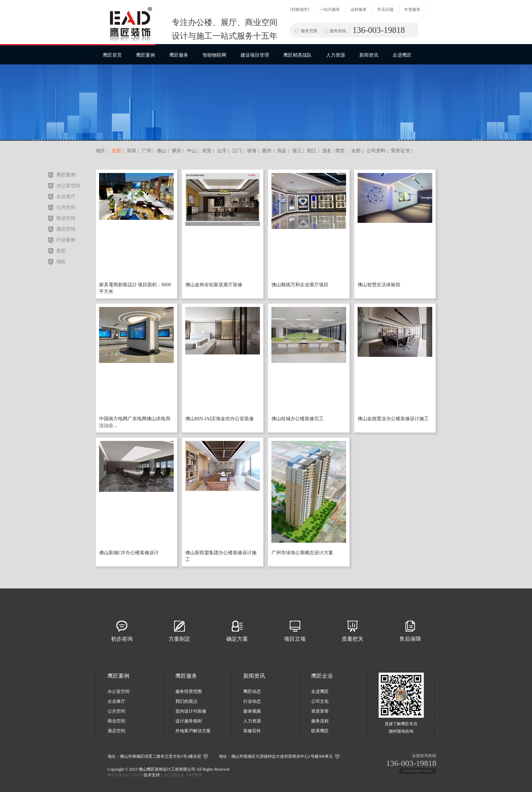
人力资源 (336, 55)
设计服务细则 (189, 721)
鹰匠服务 (179, 55)
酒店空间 (66, 229)
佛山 (161, 151)
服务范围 (309, 31)
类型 (61, 251)
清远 (281, 151)
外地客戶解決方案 (193, 731)
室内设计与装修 (191, 711)
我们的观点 (186, 701)
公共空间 (66, 207)
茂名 (326, 151)
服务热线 (338, 31)
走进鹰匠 (402, 55)
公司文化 (320, 701)
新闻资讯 (369, 55)
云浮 (221, 151)
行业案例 (66, 240)
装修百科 (252, 731)
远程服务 (359, 9)
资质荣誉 (320, 711)
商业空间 (66, 218)
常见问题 (385, 9)
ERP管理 (194, 775)
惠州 (266, 151)
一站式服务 (330, 9)
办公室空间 (68, 186)
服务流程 (320, 721)
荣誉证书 (400, 151)
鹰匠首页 (112, 55)
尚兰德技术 (174, 775)
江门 (236, 151)
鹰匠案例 (146, 55)
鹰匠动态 (252, 691)
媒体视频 (252, 711)
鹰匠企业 (322, 676)
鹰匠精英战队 (298, 55)
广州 (146, 151)
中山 (191, 151)
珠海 (251, 151)
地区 (61, 262)
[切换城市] (300, 9)
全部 (116, 151)
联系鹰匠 (320, 731)
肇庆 (176, 151)
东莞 (206, 151)
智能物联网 (214, 55)
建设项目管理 (255, 55)
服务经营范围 (189, 691)
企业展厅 (66, 197)
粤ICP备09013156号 (125, 775)
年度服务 (412, 9)
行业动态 (252, 701)
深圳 (131, 151)
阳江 (311, 151)
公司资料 (376, 151)
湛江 (296, 151)
